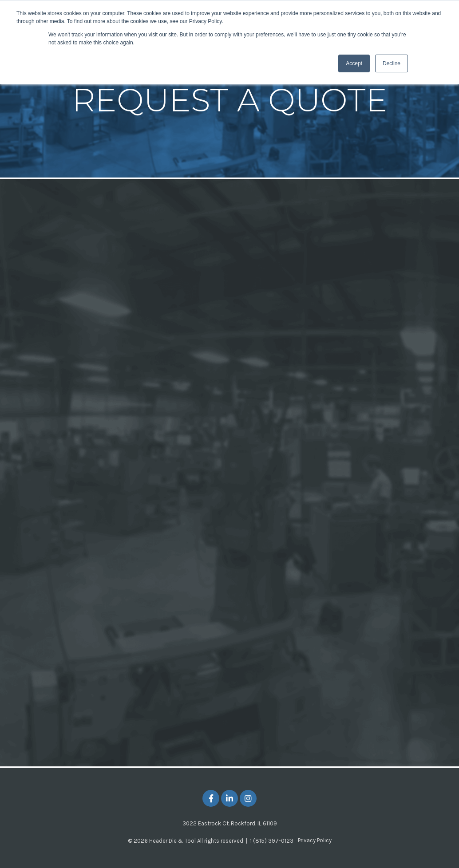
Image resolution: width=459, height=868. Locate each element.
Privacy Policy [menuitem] (315, 840)
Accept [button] (354, 63)
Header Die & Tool (172, 841)
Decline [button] (392, 63)
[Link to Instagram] (248, 798)
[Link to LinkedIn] (229, 798)
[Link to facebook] (211, 798)
